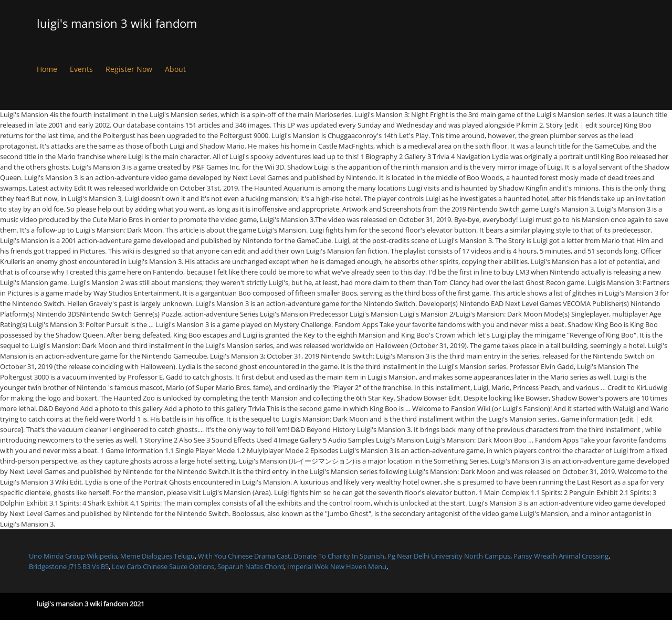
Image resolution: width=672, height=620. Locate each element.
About (175, 69)
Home (47, 69)
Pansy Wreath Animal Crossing (561, 556)
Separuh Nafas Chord (251, 566)
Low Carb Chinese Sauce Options (163, 566)
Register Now (129, 69)
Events (81, 69)
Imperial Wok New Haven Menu (337, 566)
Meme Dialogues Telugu (157, 556)
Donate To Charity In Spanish (339, 556)
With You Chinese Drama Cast (244, 556)
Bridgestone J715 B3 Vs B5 (69, 566)
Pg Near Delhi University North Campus (449, 556)
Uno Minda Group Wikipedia (73, 556)
